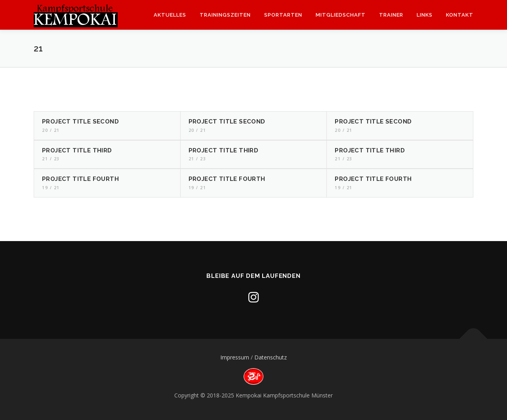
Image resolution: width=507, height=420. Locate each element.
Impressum (235, 357)
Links (425, 15)
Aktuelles (170, 15)
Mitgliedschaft (341, 15)
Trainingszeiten (225, 15)
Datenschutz (271, 357)
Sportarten (283, 15)
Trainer (391, 15)
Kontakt (460, 15)
